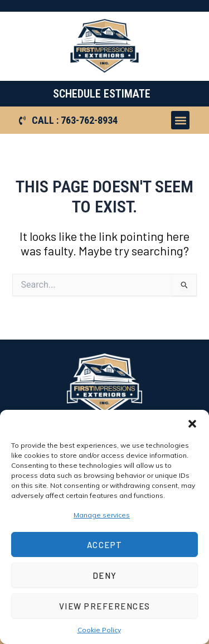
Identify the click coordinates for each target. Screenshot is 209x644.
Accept (105, 545)
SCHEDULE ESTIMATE (102, 94)
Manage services (102, 515)
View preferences (105, 606)
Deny (105, 575)
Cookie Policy (99, 630)
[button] (192, 424)
